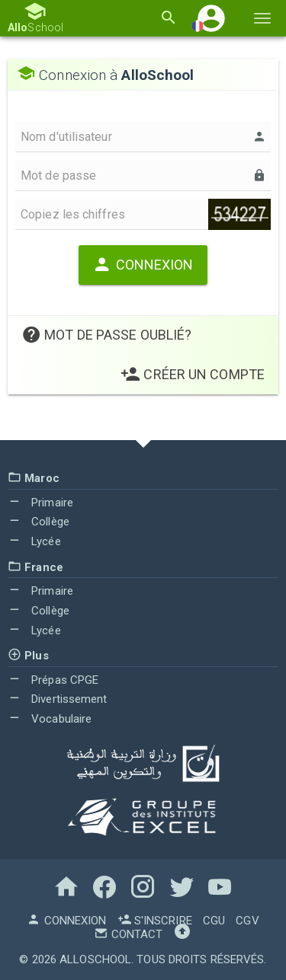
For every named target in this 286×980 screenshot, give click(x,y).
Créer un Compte (193, 374)
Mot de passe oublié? (106, 335)
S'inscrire (155, 921)
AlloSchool (95, 959)
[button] (211, 18)
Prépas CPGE (53, 680)
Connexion (143, 265)
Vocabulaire (50, 719)
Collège (39, 522)
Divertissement (58, 699)
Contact (128, 934)
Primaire (40, 503)
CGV (247, 921)
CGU (214, 921)
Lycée (34, 541)
